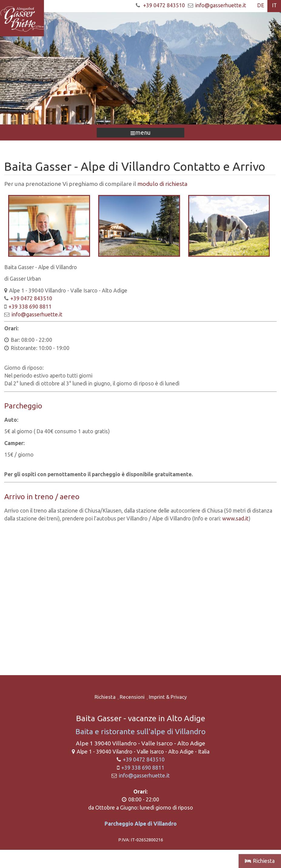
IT (274, 5)
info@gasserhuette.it (221, 5)
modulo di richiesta (162, 184)
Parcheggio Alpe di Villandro (141, 824)
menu (140, 132)
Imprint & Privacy (168, 697)
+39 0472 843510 (164, 5)
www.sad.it (235, 518)
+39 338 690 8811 (30, 307)
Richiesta (105, 697)
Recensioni (132, 697)
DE (261, 5)
